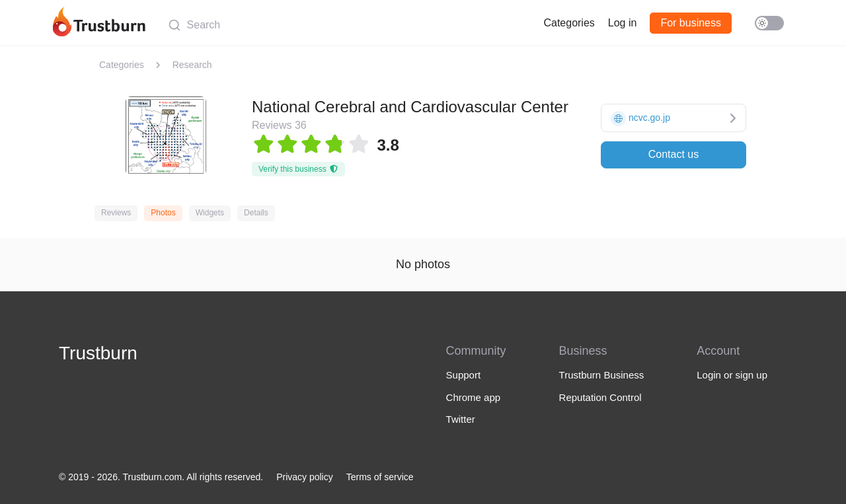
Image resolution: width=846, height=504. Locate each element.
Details (256, 213)
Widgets (210, 213)
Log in (623, 23)
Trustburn (98, 353)
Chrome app (474, 397)
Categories (569, 23)
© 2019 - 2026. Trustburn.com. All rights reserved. (161, 477)
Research (192, 65)
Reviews (116, 213)
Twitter (461, 419)
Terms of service (380, 477)
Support (464, 375)
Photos (163, 213)
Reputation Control (600, 397)
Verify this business (298, 169)
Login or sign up (732, 375)
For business (691, 23)
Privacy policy (305, 477)
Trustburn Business (602, 375)
